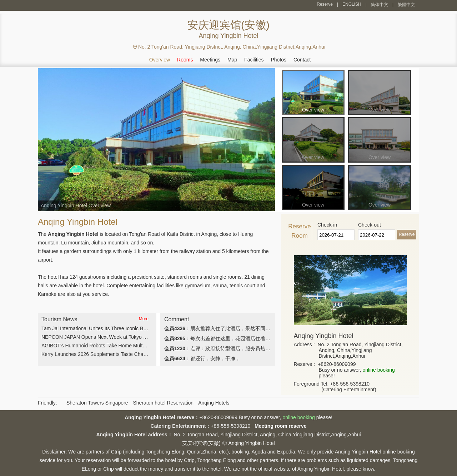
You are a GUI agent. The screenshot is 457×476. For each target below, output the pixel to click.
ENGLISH (352, 4)
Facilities (254, 60)
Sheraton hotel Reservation (163, 403)
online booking (378, 370)
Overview (160, 60)
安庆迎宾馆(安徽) (201, 443)
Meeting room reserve (281, 426)
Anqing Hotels (214, 403)
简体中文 (380, 5)
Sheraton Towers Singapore (97, 403)
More (144, 319)
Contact (302, 60)
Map (232, 60)
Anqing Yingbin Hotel (252, 443)
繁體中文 (406, 5)
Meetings (210, 60)
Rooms (185, 60)
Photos (278, 60)
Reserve (325, 4)
